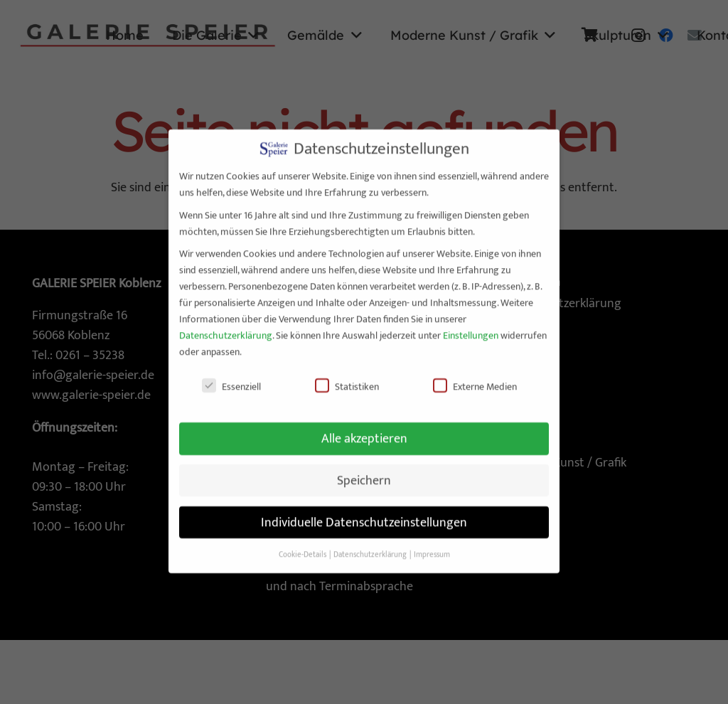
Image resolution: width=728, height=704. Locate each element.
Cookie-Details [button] (303, 543)
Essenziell (231, 374)
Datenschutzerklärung (226, 323)
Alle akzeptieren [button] (364, 426)
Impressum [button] (432, 543)
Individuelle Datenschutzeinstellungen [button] (364, 510)
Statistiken (347, 374)
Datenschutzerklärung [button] (371, 543)
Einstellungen (471, 323)
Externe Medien (475, 374)
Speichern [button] (364, 468)
